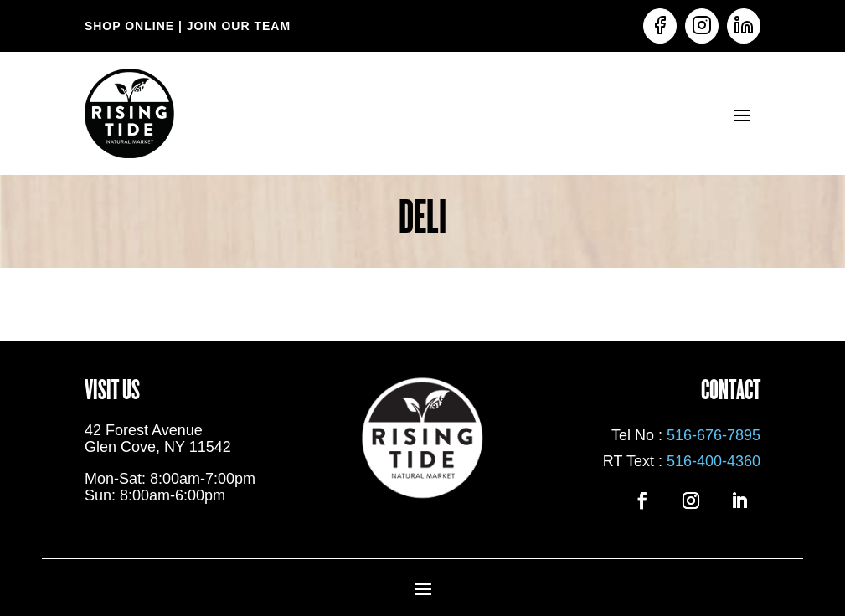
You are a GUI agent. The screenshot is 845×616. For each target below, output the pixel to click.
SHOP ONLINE (129, 26)
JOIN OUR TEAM (237, 26)
